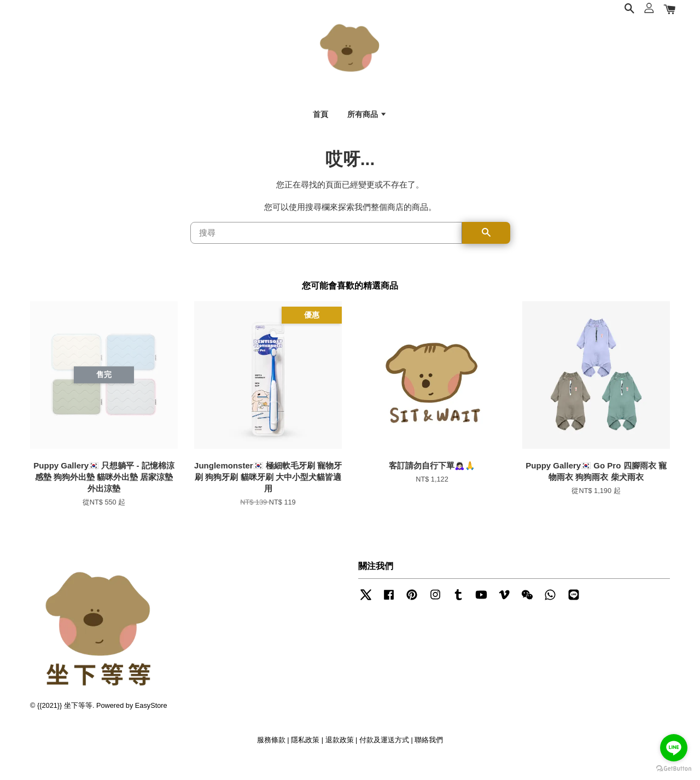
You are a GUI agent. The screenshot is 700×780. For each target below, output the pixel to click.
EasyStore (151, 723)
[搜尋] (326, 250)
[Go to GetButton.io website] (674, 769)
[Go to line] (674, 748)
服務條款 (271, 757)
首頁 (320, 121)
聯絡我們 (429, 757)
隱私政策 (305, 757)
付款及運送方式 (384, 757)
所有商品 (367, 121)
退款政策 (340, 757)
